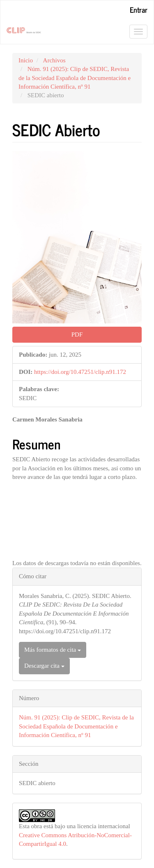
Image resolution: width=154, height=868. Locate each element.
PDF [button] (77, 334)
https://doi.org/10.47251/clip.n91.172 (80, 372)
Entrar (139, 9)
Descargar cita (44, 666)
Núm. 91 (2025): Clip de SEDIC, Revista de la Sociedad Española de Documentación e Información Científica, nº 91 (75, 78)
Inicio (26, 60)
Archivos (54, 60)
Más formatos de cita (53, 650)
